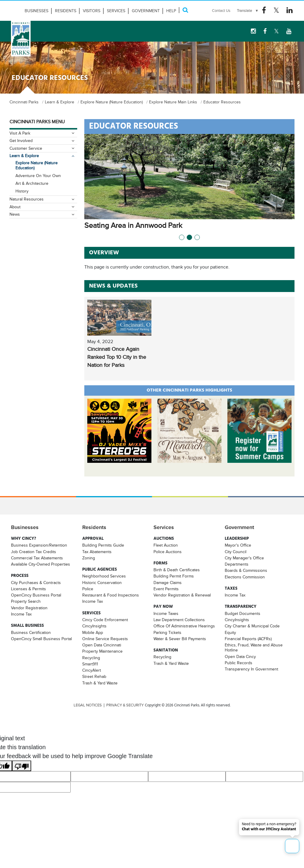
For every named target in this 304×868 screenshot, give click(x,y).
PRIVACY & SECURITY (125, 705)
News (15, 214)
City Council (236, 552)
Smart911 (90, 664)
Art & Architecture (32, 183)
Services (116, 11)
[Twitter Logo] (276, 10)
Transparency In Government (251, 669)
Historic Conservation (102, 583)
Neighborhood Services (104, 576)
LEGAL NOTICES (88, 705)
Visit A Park (20, 133)
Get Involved (21, 141)
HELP (171, 11)
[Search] (185, 10)
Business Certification (31, 632)
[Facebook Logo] (264, 10)
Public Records (239, 663)
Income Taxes (166, 613)
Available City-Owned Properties (41, 564)
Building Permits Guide (103, 545)
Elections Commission (245, 577)
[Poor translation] (22, 766)
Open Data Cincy (240, 656)
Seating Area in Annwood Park (142, 225)
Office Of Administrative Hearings (184, 626)
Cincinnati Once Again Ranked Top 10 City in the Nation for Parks (117, 357)
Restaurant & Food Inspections (111, 595)
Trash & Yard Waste (100, 683)
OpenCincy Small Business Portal (41, 639)
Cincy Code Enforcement (105, 620)
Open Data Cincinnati (102, 645)
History (22, 191)
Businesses (37, 11)
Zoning (89, 558)
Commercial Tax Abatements (37, 558)
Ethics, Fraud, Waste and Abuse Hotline (254, 647)
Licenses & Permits (28, 589)
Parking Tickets (167, 632)
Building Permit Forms (174, 576)
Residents (66, 11)
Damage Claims (168, 583)
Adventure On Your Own (38, 176)
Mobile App (93, 632)
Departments (237, 564)
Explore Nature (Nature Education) (37, 165)
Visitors (92, 11)
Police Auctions (168, 552)
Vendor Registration (29, 608)
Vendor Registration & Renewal (182, 595)
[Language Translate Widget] (248, 11)
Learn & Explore (24, 156)
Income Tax (21, 614)
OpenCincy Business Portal (36, 595)
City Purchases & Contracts (36, 583)
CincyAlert (92, 670)
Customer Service (26, 148)
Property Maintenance (102, 651)
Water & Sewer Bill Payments (180, 639)
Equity (230, 632)
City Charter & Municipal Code (252, 626)
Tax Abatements (97, 552)
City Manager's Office (244, 558)
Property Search (26, 601)
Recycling (91, 658)
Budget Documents (243, 613)
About (15, 207)
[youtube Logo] (289, 31)
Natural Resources (27, 199)
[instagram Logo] (253, 31)
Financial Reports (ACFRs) (248, 639)
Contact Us (221, 11)
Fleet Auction (166, 545)
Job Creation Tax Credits (34, 552)
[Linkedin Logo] (290, 10)
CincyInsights (94, 626)
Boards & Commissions (246, 570)
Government (146, 11)
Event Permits (166, 589)
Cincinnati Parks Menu (37, 122)
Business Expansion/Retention (39, 545)
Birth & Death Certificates (177, 570)
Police (88, 589)
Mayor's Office (238, 545)
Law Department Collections (179, 620)
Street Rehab (94, 676)
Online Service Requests (105, 639)
